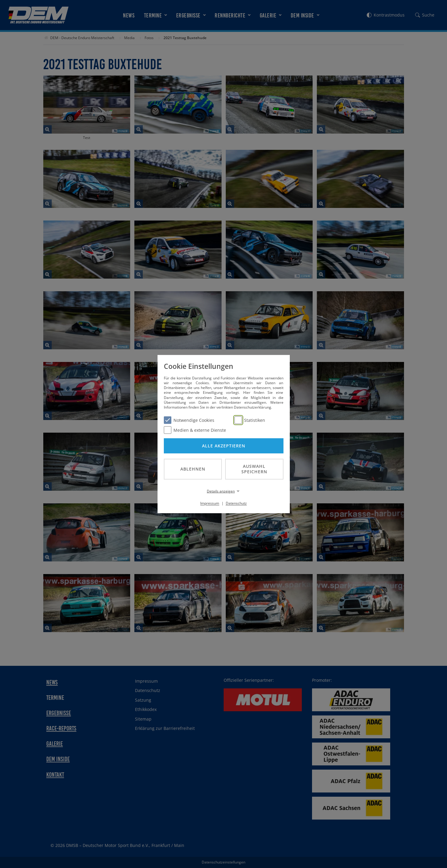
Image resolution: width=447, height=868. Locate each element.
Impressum (210, 503)
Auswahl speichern (254, 469)
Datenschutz (236, 503)
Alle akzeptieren (224, 445)
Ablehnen (193, 469)
